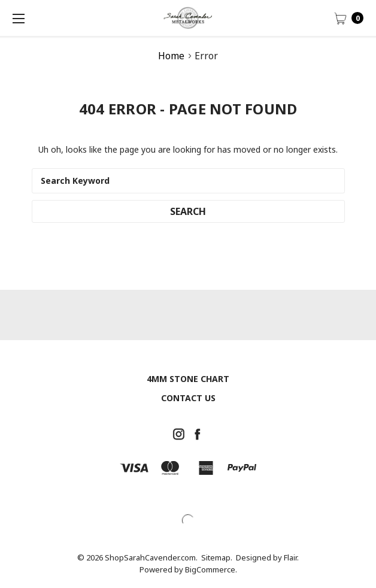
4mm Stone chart (188, 379)
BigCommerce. (211, 569)
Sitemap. (217, 557)
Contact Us (188, 398)
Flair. (291, 557)
